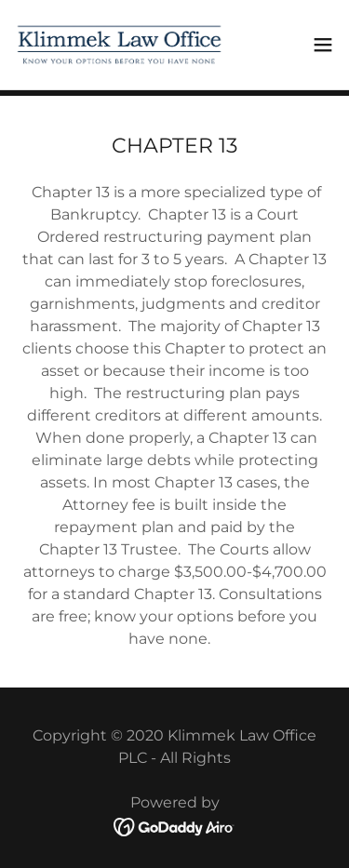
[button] (323, 45)
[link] (119, 45)
